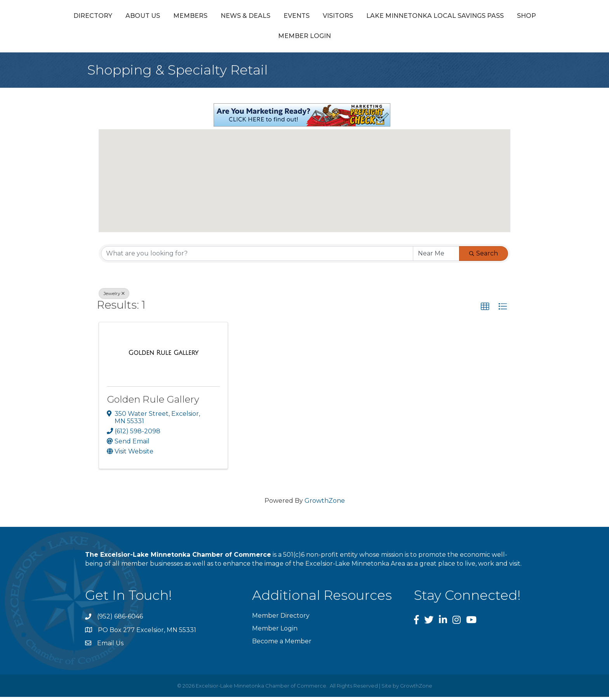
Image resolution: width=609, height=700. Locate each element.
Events (333, 17)
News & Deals (282, 17)
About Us (180, 17)
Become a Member (282, 644)
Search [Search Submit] (484, 256)
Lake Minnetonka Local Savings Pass (256, 39)
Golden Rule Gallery (153, 402)
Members (227, 17)
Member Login (396, 39)
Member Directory (281, 619)
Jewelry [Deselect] (114, 296)
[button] (304, 176)
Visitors (484, 17)
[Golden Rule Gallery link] (164, 356)
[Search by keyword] (257, 256)
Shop (347, 39)
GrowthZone (325, 503)
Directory (130, 17)
